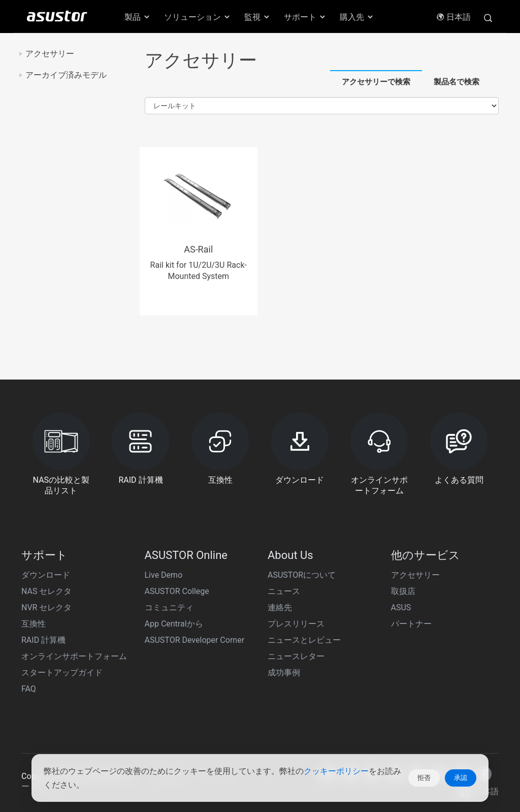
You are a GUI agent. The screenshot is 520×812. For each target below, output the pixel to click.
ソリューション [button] (198, 17)
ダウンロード (46, 575)
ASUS (401, 607)
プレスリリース (296, 624)
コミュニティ (169, 607)
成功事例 (284, 673)
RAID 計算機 (43, 640)
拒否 (424, 778)
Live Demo (164, 575)
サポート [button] (305, 17)
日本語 (453, 17)
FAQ (29, 689)
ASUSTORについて (302, 575)
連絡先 (280, 607)
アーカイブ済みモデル (66, 75)
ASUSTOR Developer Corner (195, 640)
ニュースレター (296, 656)
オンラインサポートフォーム (74, 656)
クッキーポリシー (336, 771)
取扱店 (403, 591)
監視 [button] (257, 17)
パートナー (411, 624)
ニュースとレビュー (304, 640)
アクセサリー (50, 54)
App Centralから (174, 624)
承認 (461, 778)
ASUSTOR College (177, 591)
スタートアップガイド (62, 673)
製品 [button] (138, 17)
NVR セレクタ (46, 607)
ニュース (284, 591)
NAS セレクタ (46, 591)
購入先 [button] (357, 17)
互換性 (34, 624)
